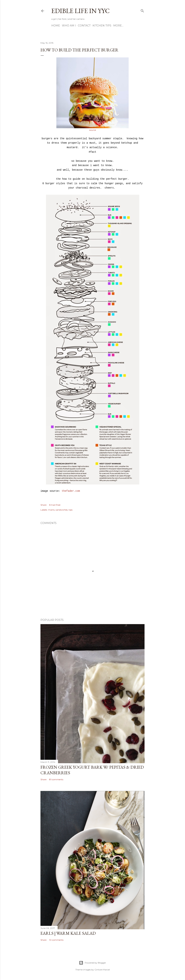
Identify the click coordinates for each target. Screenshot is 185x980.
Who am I (69, 26)
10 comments (56, 940)
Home (56, 26)
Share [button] (43, 505)
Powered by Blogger (92, 963)
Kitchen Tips (102, 26)
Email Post (55, 505)
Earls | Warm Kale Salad (68, 933)
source (93, 130)
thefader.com (71, 491)
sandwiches (62, 510)
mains (51, 510)
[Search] (142, 10)
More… (118, 26)
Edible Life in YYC (80, 11)
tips (71, 510)
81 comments (56, 779)
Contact (84, 26)
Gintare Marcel (102, 970)
